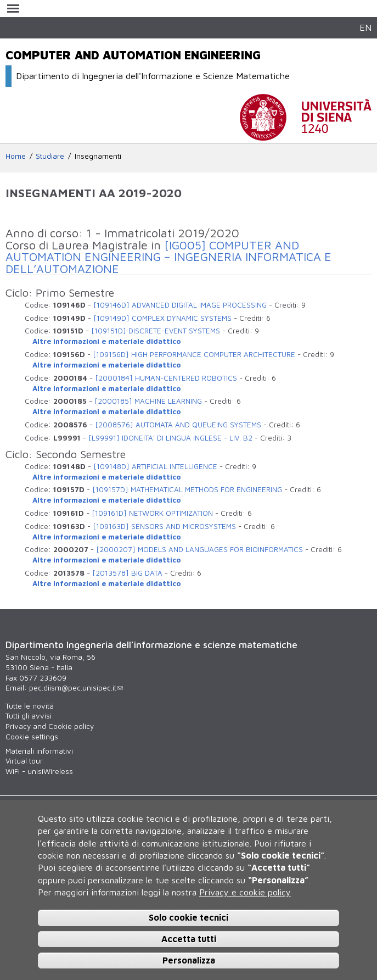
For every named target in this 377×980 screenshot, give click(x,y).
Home (16, 156)
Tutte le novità (30, 706)
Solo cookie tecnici (188, 917)
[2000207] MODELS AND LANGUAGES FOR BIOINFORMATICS (199, 549)
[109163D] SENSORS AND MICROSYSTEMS (164, 526)
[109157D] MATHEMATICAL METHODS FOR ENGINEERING (187, 489)
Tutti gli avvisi (29, 716)
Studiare (50, 156)
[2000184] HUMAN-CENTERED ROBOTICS (166, 378)
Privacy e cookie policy (245, 892)
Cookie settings (32, 737)
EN (365, 27)
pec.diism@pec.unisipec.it (76, 688)
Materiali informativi (39, 751)
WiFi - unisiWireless (39, 771)
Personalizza (189, 960)
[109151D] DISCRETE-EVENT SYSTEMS (156, 331)
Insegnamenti (98, 156)
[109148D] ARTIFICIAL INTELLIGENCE (155, 466)
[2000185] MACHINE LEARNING (148, 401)
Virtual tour (24, 761)
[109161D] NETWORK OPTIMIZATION (152, 513)
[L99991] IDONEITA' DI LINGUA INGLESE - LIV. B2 (170, 438)
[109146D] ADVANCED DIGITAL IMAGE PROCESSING (180, 305)
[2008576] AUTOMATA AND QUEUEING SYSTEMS (178, 425)
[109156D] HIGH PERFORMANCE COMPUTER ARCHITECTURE (194, 354)
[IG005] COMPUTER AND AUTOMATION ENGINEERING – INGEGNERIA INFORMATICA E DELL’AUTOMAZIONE (168, 257)
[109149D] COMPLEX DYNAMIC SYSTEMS (162, 318)
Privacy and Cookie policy (50, 726)
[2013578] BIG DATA (127, 573)
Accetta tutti (189, 939)
